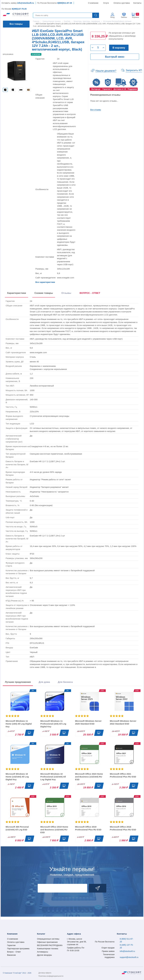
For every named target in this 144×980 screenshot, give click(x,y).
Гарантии (11, 945)
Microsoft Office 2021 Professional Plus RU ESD (123, 775)
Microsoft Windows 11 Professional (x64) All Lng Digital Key (53, 724)
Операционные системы (48, 939)
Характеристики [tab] (17, 293)
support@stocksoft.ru (129, 957)
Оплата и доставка (121, 3)
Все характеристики (45, 282)
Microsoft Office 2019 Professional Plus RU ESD (88, 828)
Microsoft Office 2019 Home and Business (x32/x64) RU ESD (54, 830)
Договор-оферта (45, 973)
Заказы (124, 17)
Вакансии (11, 955)
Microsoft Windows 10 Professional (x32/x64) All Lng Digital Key (53, 777)
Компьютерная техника (48, 949)
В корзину (119, 48)
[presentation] (90, 294)
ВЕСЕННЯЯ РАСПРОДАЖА (50, 945)
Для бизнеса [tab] (65, 682)
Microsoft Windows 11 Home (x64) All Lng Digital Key (19, 724)
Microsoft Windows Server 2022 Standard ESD (123, 722)
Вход (112, 17)
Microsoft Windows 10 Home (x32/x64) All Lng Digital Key (17, 777)
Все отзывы (96, 110)
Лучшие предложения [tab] (18, 682)
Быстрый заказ (115, 57)
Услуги (106, 3)
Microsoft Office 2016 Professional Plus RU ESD (123, 828)
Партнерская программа (18, 949)
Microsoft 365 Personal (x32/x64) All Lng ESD (17, 828)
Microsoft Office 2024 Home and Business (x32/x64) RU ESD (89, 777)
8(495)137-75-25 (19, 9)
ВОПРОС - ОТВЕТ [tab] (90, 293)
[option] (5, 90)
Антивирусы (42, 952)
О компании (93, 3)
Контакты (137, 3)
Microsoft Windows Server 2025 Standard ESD (88, 722)
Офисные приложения (47, 942)
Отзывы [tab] (66, 293)
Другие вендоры (44, 955)
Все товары (16, 24)
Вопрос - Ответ (14, 952)
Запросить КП (134, 70)
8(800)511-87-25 (65, 3)
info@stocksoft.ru (26, 3)
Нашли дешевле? (106, 71)
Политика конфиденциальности (51, 976)
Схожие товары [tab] (44, 293)
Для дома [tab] (44, 682)
